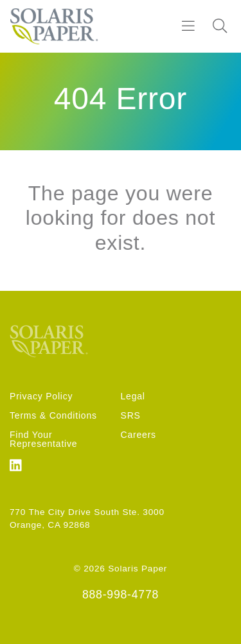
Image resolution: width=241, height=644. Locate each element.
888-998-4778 (121, 595)
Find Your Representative (43, 439)
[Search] (220, 26)
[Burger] (188, 26)
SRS (131, 415)
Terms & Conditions (53, 415)
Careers (138, 435)
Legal (133, 396)
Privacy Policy (41, 396)
